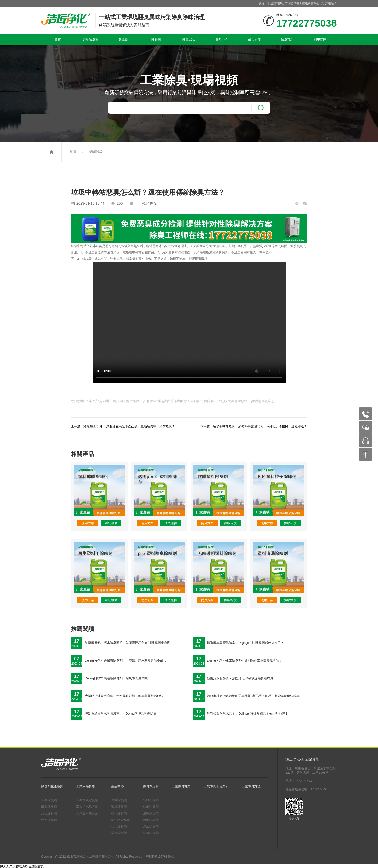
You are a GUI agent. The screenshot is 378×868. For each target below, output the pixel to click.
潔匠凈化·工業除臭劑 (302, 759)
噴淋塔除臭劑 (121, 820)
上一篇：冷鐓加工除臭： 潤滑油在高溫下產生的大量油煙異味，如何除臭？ (123, 426)
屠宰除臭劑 (151, 813)
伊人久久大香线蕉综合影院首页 (22, 866)
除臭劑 (123, 40)
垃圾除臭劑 (151, 833)
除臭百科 (287, 40)
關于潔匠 (320, 40)
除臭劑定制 (151, 786)
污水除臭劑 (49, 820)
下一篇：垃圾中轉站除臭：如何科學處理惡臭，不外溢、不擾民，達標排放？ (254, 426)
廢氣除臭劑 (49, 807)
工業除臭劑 (49, 800)
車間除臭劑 (119, 800)
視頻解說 (96, 152)
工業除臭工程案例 (216, 786)
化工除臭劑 (119, 827)
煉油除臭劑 (151, 827)
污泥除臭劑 (49, 813)
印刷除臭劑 (151, 807)
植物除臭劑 (119, 813)
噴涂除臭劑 (151, 820)
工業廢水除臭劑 (87, 813)
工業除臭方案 (181, 786)
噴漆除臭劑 (119, 807)
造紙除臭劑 (151, 800)
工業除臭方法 (251, 786)
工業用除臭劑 (86, 786)
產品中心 (222, 40)
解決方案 (254, 40)
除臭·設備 (189, 40)
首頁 (58, 40)
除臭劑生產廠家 (52, 786)
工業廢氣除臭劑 (87, 800)
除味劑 (156, 40)
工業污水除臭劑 (87, 807)
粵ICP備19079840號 (160, 857)
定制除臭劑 (91, 40)
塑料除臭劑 (119, 833)
